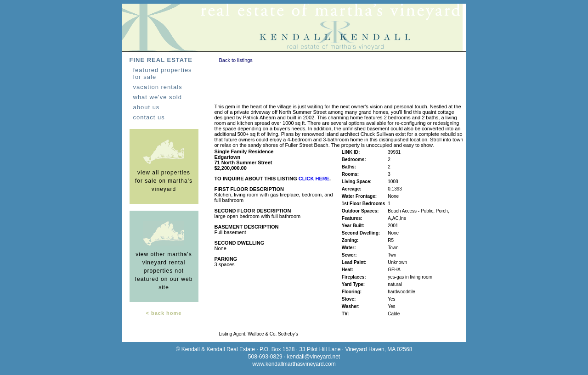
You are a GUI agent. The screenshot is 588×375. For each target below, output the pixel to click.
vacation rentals (158, 87)
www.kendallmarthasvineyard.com (294, 364)
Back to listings (236, 60)
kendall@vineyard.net (314, 357)
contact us (149, 117)
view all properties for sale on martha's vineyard (164, 181)
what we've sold (158, 97)
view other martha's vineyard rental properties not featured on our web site (164, 271)
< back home (164, 313)
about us (147, 107)
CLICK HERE (314, 179)
